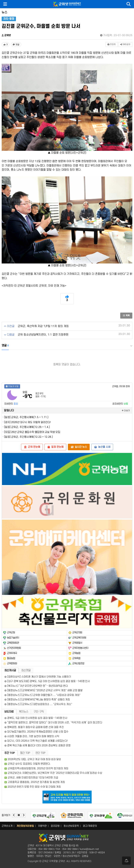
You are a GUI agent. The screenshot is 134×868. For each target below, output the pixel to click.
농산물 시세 (102, 447)
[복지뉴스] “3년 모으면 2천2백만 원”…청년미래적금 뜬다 (36, 686)
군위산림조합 (78, 664)
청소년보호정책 (71, 826)
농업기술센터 (13, 638)
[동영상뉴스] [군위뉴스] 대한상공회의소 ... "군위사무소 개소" (38, 704)
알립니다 (9, 410)
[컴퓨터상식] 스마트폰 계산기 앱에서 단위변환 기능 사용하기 (38, 677)
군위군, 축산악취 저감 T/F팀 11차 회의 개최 (43, 326)
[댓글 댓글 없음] (16, 45)
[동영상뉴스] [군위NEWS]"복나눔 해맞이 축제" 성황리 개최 (37, 700)
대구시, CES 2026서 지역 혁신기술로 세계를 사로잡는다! (36, 741)
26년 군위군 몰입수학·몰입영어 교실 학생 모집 (36, 432)
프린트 (112, 44)
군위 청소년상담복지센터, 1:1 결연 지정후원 (43, 335)
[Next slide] (24, 815)
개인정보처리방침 (25, 826)
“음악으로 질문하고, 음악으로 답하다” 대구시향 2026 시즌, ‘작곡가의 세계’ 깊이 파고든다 (53, 723)
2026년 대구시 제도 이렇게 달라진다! (31, 422)
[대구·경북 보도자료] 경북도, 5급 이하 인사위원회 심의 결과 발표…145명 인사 (47, 681)
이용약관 (42, 826)
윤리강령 (55, 826)
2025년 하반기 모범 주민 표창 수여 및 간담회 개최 (34, 787)
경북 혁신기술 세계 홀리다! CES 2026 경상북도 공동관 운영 (38, 745)
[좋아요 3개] (5, 45)
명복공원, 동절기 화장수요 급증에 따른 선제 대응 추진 (34, 727)
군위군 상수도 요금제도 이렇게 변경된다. (29, 764)
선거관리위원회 (14, 648)
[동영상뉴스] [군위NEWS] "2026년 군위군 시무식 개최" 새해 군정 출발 (44, 690)
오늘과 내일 (12, 386)
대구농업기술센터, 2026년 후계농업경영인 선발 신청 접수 (36, 732)
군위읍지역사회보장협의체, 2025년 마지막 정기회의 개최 (38, 768)
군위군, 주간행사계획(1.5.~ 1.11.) (30, 417)
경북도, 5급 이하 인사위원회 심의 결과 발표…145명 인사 (36, 718)
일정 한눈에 (55, 447)
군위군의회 (77, 633)
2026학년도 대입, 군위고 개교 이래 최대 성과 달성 (34, 759)
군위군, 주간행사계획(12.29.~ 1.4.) (30, 427)
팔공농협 (11, 658)
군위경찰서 (77, 643)
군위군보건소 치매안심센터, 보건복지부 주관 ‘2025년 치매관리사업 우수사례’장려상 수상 (55, 773)
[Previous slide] (14, 815)
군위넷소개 (7, 826)
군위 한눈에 (32, 447)
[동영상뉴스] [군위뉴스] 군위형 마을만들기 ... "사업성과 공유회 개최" (42, 695)
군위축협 (76, 658)
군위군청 (11, 633)
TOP (126, 861)
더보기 (126, 411)
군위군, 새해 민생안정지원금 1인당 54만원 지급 (33, 778)
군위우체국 (12, 653)
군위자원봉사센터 (80, 648)
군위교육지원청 (79, 638)
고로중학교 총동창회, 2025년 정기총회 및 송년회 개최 (36, 782)
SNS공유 (125, 44)
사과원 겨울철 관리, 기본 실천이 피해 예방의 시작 (32, 736)
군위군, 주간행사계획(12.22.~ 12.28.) (32, 437)
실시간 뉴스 (79, 447)
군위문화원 (12, 664)
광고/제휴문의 (90, 826)
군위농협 (76, 653)
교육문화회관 (13, 643)
